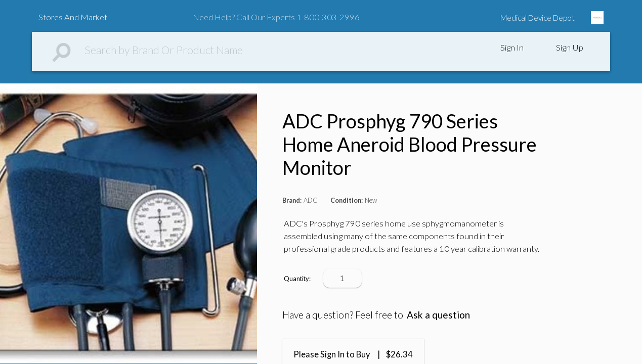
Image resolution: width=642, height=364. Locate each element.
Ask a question (438, 315)
